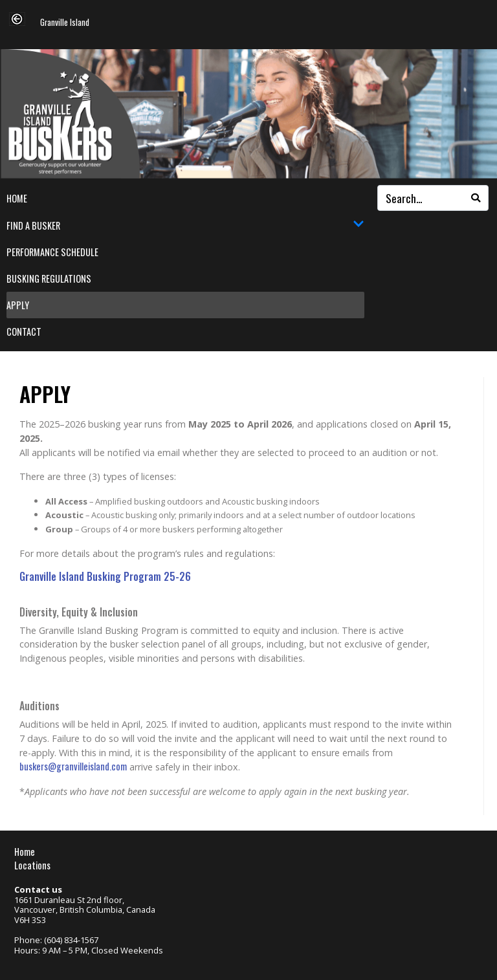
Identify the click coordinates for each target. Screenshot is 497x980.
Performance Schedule (52, 252)
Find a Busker (185, 225)
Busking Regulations (49, 278)
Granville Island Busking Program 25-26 (105, 576)
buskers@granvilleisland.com (73, 766)
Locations (32, 865)
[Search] (476, 198)
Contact (24, 332)
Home (17, 198)
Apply (18, 305)
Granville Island (65, 23)
